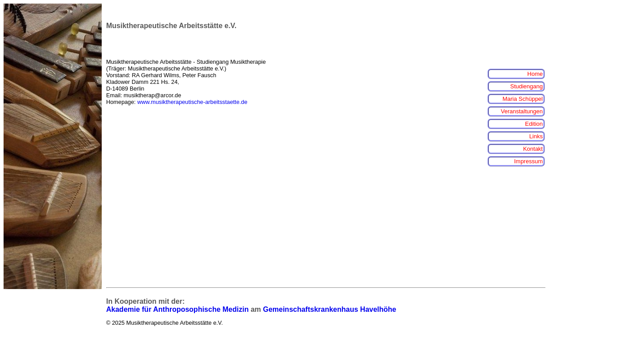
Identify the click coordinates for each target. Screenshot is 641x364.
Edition (534, 124)
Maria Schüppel (522, 99)
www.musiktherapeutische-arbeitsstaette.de (192, 102)
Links (536, 136)
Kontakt (533, 149)
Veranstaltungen (522, 111)
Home (535, 74)
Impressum (528, 161)
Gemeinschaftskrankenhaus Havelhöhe (329, 309)
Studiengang (527, 86)
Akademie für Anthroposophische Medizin (177, 309)
